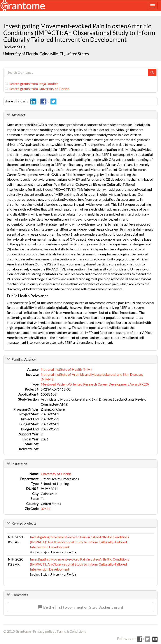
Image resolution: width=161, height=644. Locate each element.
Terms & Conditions (71, 631)
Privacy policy (44, 631)
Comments (20, 595)
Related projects (24, 523)
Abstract (18, 115)
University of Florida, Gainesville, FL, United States (46, 54)
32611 (46, 509)
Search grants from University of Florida (37, 89)
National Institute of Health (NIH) (66, 369)
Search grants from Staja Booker (31, 84)
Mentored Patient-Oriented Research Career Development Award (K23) (95, 384)
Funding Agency (24, 359)
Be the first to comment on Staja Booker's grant (81, 607)
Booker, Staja (15, 47)
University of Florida (56, 474)
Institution (19, 464)
